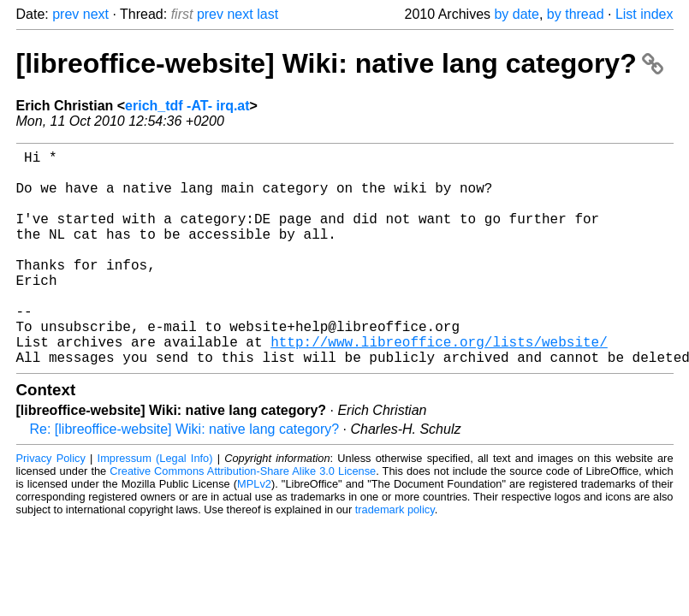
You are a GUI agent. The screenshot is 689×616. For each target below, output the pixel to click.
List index (644, 14)
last (267, 14)
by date (516, 14)
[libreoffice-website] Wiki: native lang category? (340, 63)
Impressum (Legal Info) (155, 506)
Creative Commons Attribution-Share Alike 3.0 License (243, 519)
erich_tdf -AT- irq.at (187, 106)
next (96, 14)
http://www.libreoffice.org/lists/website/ (439, 386)
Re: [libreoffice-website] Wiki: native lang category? (185, 477)
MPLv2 (254, 532)
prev (65, 14)
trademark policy (395, 557)
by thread (576, 14)
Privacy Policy (51, 506)
